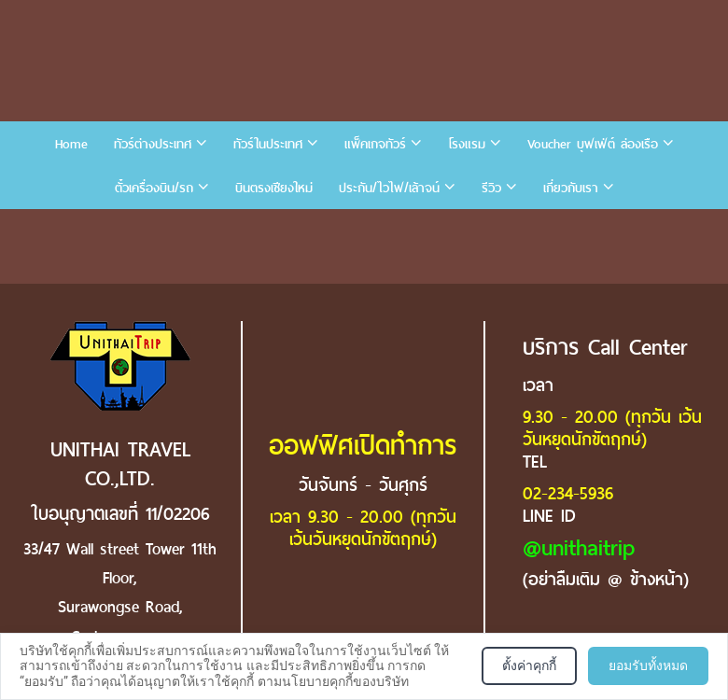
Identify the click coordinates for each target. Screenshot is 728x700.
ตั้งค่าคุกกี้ (529, 665)
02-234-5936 (568, 493)
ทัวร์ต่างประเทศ (153, 144)
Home (71, 144)
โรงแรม (467, 144)
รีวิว (491, 188)
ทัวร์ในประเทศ (268, 144)
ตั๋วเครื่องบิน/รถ (154, 188)
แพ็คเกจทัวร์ (375, 144)
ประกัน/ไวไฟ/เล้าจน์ (389, 188)
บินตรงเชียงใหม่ (274, 188)
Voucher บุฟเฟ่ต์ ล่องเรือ (593, 144)
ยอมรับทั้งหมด (648, 665)
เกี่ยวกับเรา (571, 188)
